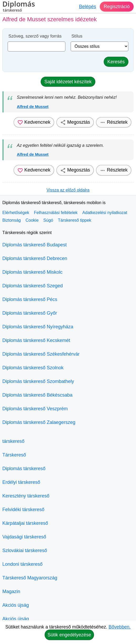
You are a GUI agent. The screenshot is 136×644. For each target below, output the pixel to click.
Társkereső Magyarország (30, 578)
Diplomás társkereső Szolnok (33, 368)
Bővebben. (120, 627)
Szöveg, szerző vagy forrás (35, 36)
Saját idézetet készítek (68, 82)
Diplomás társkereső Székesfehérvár (41, 354)
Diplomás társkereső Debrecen (35, 258)
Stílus (77, 36)
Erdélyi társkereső (21, 482)
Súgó (48, 220)
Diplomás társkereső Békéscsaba (37, 395)
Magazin (11, 591)
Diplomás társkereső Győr (30, 313)
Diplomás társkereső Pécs (30, 299)
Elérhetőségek (16, 213)
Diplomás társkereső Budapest (35, 245)
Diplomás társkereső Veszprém (35, 409)
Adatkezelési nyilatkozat (105, 213)
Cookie (32, 220)
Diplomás (19, 7)
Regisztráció (117, 7)
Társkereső (14, 455)
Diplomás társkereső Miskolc (32, 272)
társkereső (13, 441)
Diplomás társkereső (24, 469)
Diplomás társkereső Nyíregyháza (38, 327)
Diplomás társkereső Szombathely (38, 381)
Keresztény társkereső (26, 496)
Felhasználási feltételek (56, 213)
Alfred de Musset (33, 107)
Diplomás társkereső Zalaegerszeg (39, 422)
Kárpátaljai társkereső (25, 523)
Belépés (88, 7)
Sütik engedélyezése (69, 635)
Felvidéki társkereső (23, 510)
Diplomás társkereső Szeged (33, 286)
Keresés (116, 62)
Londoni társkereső (22, 564)
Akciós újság (16, 605)
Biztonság (12, 220)
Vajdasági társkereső (24, 537)
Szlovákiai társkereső (25, 550)
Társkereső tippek (74, 220)
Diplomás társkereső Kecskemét (36, 340)
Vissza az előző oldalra (68, 190)
